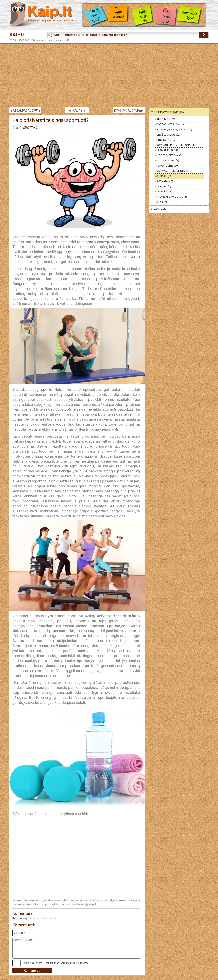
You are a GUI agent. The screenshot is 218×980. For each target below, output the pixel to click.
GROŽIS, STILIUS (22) (169, 135)
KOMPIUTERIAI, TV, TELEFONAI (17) (176, 145)
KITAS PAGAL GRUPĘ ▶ (129, 111)
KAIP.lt (17, 35)
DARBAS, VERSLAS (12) (170, 124)
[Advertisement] (109, 76)
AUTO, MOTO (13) (166, 119)
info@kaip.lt (88, 904)
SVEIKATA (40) (165, 181)
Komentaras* (76, 948)
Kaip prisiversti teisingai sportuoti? (50, 40)
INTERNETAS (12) (166, 140)
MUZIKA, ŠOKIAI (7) (168, 161)
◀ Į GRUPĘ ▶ (77, 111)
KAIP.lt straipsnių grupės (169, 112)
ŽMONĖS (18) (164, 192)
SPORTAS (24, 40)
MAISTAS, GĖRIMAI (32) (170, 155)
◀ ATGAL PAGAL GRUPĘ (25, 111)
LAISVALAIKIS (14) (167, 150)
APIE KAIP (160, 209)
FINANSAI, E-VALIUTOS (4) (172, 197)
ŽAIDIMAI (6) (164, 186)
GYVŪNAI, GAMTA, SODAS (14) (174, 129)
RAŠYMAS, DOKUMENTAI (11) (174, 171)
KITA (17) (162, 202)
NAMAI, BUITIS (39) (167, 166)
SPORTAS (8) (164, 176)
